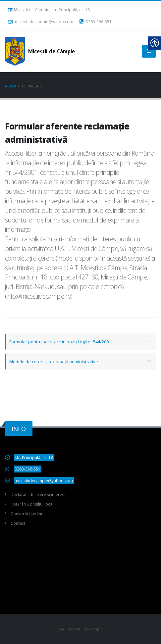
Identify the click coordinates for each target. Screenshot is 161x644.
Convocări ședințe (28, 514)
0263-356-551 (96, 22)
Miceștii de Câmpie (80, 557)
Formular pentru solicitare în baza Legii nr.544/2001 (60, 342)
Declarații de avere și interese (39, 494)
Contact (18, 523)
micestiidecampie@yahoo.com (41, 22)
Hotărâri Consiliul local (32, 504)
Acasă (11, 86)
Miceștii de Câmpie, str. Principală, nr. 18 (49, 10)
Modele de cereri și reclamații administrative (54, 362)
